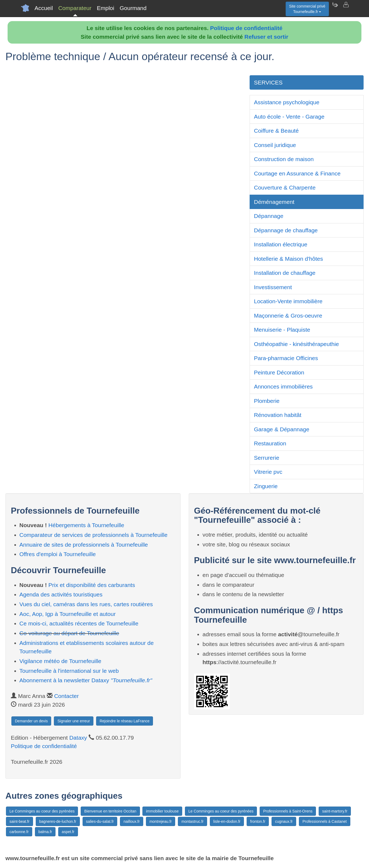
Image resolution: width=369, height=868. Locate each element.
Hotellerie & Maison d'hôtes (288, 259)
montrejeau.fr (161, 821)
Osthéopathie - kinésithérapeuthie (296, 344)
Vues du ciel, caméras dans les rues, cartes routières (86, 604)
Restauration (270, 443)
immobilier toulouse (162, 811)
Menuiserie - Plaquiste (282, 330)
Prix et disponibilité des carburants (92, 585)
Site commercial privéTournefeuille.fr (307, 9)
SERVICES (268, 82)
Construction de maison (284, 159)
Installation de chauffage (285, 273)
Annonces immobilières (283, 386)
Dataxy (78, 738)
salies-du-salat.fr (100, 821)
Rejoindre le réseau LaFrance (125, 721)
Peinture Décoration (279, 372)
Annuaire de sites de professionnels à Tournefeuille (84, 545)
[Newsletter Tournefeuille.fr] (335, 8)
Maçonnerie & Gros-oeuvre (288, 316)
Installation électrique (281, 244)
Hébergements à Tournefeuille (86, 525)
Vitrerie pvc (268, 472)
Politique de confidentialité (246, 28)
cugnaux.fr (284, 821)
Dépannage (269, 216)
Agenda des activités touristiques (61, 594)
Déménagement (274, 202)
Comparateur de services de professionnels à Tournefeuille (94, 535)
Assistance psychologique (287, 102)
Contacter (66, 696)
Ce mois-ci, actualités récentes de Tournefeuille (79, 623)
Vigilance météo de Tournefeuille (61, 661)
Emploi (106, 8)
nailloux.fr (132, 821)
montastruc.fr (192, 821)
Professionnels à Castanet (324, 821)
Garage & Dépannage (282, 429)
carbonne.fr (19, 832)
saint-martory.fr (335, 811)
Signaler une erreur (74, 721)
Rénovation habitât (278, 415)
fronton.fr (258, 821)
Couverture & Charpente (285, 187)
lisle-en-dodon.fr (227, 821)
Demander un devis (31, 721)
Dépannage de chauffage (286, 230)
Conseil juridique (275, 145)
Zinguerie (266, 486)
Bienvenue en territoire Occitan (110, 811)
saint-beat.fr (19, 821)
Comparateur (75, 8)
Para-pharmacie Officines (286, 358)
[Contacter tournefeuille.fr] (346, 8)
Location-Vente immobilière (288, 301)
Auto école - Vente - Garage (289, 117)
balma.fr (45, 832)
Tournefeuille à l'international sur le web (69, 671)
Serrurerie (267, 458)
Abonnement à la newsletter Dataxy (86, 680)
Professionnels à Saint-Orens (288, 811)
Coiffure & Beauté (276, 131)
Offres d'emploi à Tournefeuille (58, 554)
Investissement (273, 287)
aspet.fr (68, 832)
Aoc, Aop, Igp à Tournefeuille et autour (68, 614)
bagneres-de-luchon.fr (58, 821)
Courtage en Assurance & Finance (297, 173)
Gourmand (133, 8)
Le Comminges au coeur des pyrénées (42, 811)
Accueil (44, 8)
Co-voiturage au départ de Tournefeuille (69, 633)
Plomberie (267, 401)
